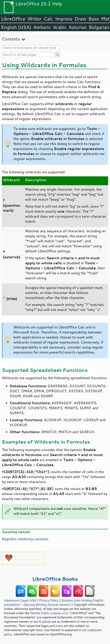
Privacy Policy (49, 600)
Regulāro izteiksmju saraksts (25, 539)
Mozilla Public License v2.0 (49, 613)
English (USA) (16, 27)
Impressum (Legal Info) (20, 600)
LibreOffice (13, 19)
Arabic (60, 27)
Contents (11, 39)
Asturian (78, 27)
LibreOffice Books (55, 579)
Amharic (42, 27)
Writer (34, 19)
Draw (80, 19)
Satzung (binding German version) (47, 604)
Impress (64, 19)
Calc (48, 19)
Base (94, 19)
